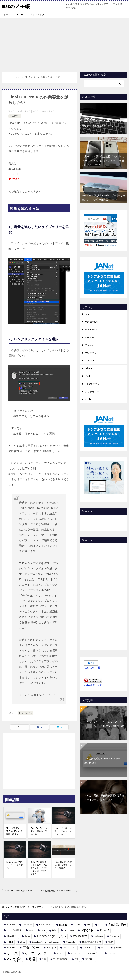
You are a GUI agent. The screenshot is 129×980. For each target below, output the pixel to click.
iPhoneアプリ (92, 384)
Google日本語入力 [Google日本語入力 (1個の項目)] (14, 930)
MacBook (90, 337)
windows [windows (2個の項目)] (11, 948)
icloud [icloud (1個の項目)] (31, 930)
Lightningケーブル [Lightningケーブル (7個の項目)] (51, 936)
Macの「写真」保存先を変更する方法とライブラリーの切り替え (104, 798)
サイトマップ (37, 14)
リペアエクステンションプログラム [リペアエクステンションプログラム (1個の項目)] (86, 953)
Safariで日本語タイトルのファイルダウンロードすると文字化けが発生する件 (39, 868)
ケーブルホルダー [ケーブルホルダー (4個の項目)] (37, 953)
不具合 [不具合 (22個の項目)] (14, 959)
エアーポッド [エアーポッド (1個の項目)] (89, 948)
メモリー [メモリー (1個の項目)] (60, 953)
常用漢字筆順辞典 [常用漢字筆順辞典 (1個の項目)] (60, 959)
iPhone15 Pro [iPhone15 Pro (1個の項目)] (12, 936)
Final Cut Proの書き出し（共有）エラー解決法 (63, 865)
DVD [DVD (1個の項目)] (89, 925)
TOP (15, 907)
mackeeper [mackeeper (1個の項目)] (99, 936)
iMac (88, 314)
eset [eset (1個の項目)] (100, 925)
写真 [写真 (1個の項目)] (44, 959)
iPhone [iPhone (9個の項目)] (87, 930)
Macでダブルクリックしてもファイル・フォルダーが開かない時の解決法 (104, 724)
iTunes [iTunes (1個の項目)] (27, 936)
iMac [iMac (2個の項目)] (55, 930)
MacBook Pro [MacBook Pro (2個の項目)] (80, 936)
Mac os (89, 345)
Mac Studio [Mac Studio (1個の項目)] (114, 936)
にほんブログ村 (92, 668)
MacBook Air (92, 322)
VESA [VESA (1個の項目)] (111, 942)
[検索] (104, 84)
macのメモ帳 (16, 6)
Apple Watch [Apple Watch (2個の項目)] (46, 925)
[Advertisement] (64, 43)
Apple (88, 399)
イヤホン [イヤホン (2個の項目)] (51, 948)
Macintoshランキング (93, 685)
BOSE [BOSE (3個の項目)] (63, 925)
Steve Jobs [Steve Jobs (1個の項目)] (71, 942)
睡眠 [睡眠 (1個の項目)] (77, 959)
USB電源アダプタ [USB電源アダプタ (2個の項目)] (92, 942)
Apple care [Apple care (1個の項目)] (11, 925)
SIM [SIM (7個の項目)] (10, 942)
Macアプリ (15, 116)
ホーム (7, 14)
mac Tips (90, 361)
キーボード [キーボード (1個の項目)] (118, 948)
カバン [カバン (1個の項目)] (104, 948)
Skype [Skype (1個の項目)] (23, 942)
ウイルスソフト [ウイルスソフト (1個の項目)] (69, 948)
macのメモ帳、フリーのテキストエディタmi (63, 831)
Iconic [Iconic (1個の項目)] (43, 930)
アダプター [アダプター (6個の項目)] (31, 948)
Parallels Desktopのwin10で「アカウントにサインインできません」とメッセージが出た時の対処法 (22, 891)
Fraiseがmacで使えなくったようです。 (14, 865)
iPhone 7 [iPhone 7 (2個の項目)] (104, 930)
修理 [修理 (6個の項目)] (32, 959)
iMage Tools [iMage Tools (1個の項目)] (69, 930)
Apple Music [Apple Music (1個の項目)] (27, 925)
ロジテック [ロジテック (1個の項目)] (112, 953)
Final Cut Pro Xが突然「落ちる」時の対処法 (39, 831)
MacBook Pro (92, 330)
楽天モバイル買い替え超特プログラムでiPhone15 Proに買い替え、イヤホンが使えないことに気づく (103, 161)
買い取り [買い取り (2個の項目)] (90, 959)
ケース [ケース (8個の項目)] (12, 953)
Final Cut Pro (26, 713)
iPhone (89, 368)
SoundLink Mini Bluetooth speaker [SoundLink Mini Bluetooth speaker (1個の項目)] (46, 942)
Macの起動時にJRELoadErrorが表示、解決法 (14, 831)
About (20, 14)
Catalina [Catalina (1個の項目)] (77, 925)
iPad (87, 376)
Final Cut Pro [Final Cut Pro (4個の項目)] (117, 925)
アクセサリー (92, 392)
